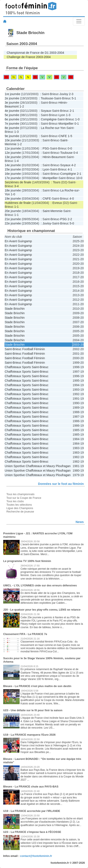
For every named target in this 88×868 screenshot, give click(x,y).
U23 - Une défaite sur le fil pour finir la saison (33, 710)
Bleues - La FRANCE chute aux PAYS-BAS (31, 787)
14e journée (13, 165)
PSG (46, 148)
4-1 (70, 169)
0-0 (70, 148)
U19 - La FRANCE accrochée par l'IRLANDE (32, 811)
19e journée (13, 199)
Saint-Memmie (53, 211)
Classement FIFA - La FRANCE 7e (25, 634)
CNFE (63, 136)
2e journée (12, 98)
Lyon (62, 115)
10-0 (79, 178)
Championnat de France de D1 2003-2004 (35, 53)
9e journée (12, 136)
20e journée (13, 211)
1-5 (70, 136)
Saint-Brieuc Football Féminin (25, 349)
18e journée (13, 190)
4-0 (72, 199)
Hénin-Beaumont (54, 157)
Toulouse (47, 98)
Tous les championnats (20, 494)
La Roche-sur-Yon (53, 128)
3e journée (12, 103)
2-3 (71, 94)
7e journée (12, 124)
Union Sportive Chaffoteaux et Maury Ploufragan (38, 466)
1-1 (17, 207)
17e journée (13, 178)
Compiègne (49, 119)
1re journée (12, 94)
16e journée (13, 174)
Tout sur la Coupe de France (24, 498)
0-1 (77, 124)
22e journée (13, 223)
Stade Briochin (15, 309)
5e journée (12, 115)
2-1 (72, 111)
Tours (57, 182)
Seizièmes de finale (18, 182)
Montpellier (66, 124)
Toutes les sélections (19, 505)
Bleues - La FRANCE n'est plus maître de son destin (37, 686)
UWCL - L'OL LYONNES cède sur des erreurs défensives (40, 585)
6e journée (12, 119)
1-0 (77, 119)
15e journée (13, 169)
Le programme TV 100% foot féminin (27, 561)
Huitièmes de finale (18, 203)
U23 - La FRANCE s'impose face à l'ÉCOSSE (32, 832)
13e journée (13, 157)
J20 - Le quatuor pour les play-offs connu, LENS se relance (42, 610)
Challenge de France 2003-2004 (29, 57)
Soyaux (46, 111)
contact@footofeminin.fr (36, 856)
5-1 (74, 98)
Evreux (57, 203)
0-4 (76, 153)
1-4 (17, 161)
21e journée (13, 219)
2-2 (70, 219)
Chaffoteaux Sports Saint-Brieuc (27, 367)
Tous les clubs (15, 501)
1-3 (68, 115)
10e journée (13, 140)
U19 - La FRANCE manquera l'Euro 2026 (29, 735)
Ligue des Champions (20, 508)
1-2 (22, 106)
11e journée (13, 148)
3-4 (17, 186)
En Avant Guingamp (18, 241)
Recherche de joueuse (20, 512)
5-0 (72, 223)
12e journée (13, 153)
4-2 (74, 165)
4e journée (12, 111)
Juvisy (64, 94)
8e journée (12, 128)
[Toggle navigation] (79, 21)
